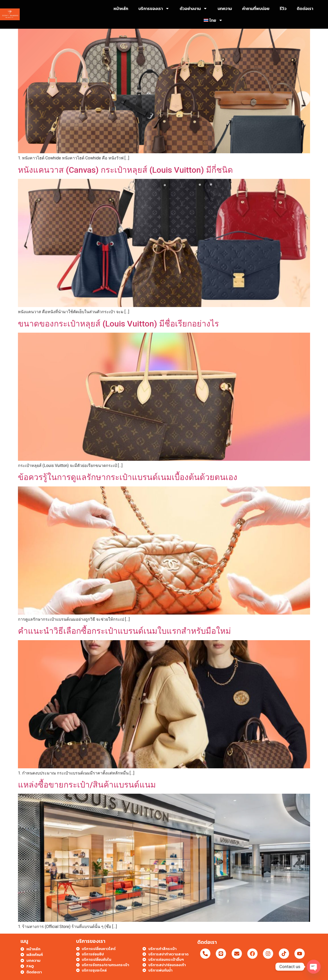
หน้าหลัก (121, 8)
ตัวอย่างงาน (193, 8)
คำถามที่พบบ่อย (256, 8)
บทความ (225, 8)
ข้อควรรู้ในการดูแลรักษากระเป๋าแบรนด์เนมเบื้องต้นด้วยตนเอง (128, 477)
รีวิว (283, 8)
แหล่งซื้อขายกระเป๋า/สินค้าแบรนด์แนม (87, 785)
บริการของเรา (154, 8)
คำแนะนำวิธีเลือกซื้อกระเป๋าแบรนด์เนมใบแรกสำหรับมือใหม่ (124, 631)
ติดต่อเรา (305, 8)
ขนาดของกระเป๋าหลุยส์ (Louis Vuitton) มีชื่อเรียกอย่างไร (118, 324)
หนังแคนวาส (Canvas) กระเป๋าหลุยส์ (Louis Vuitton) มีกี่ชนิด (125, 170)
